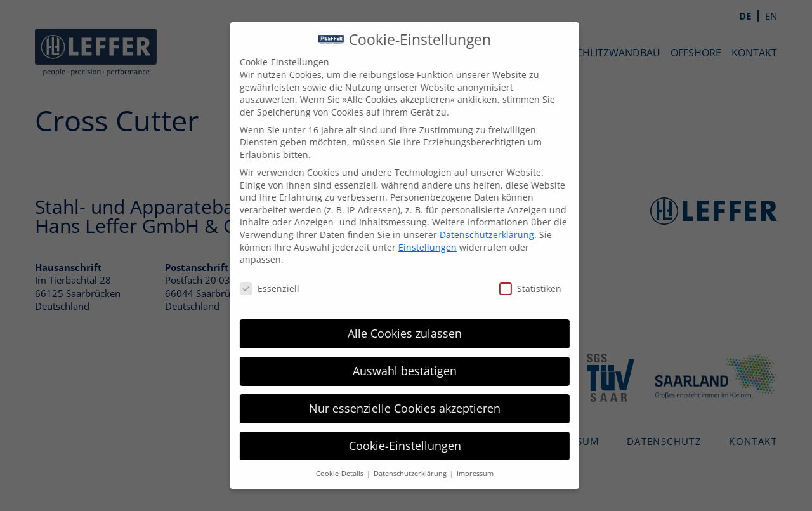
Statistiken (521, 289)
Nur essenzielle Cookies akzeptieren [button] (396, 408)
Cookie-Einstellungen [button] (396, 446)
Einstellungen (419, 247)
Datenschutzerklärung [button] (402, 474)
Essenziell (261, 289)
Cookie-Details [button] (332, 474)
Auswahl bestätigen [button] (396, 371)
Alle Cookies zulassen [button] (396, 333)
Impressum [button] (466, 474)
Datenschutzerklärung (478, 235)
